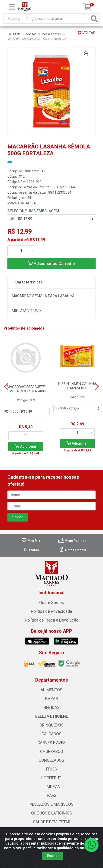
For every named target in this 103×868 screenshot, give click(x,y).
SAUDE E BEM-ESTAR (52, 822)
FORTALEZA (27, 203)
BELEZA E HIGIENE (52, 716)
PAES (52, 796)
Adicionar (26, 446)
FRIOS (52, 769)
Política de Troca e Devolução (52, 620)
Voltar (87, 33)
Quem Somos (52, 603)
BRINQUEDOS (51, 725)
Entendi (53, 859)
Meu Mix (31, 541)
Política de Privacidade (51, 611)
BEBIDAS (52, 708)
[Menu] (12, 7)
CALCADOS (51, 734)
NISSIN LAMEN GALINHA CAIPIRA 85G (77, 386)
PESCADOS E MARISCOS (51, 804)
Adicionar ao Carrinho (51, 263)
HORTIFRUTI (52, 778)
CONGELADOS (51, 760)
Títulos (31, 550)
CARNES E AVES (51, 743)
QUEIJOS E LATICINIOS (52, 813)
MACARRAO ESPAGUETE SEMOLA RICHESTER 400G (26, 389)
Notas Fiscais (72, 550)
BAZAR (51, 699)
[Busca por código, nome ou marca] (47, 19)
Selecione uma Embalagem (33, 211)
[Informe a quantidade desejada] (21, 251)
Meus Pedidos (72, 541)
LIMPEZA (52, 787)
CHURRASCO (52, 752)
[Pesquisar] (94, 19)
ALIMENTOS (51, 690)
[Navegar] (6, 387)
